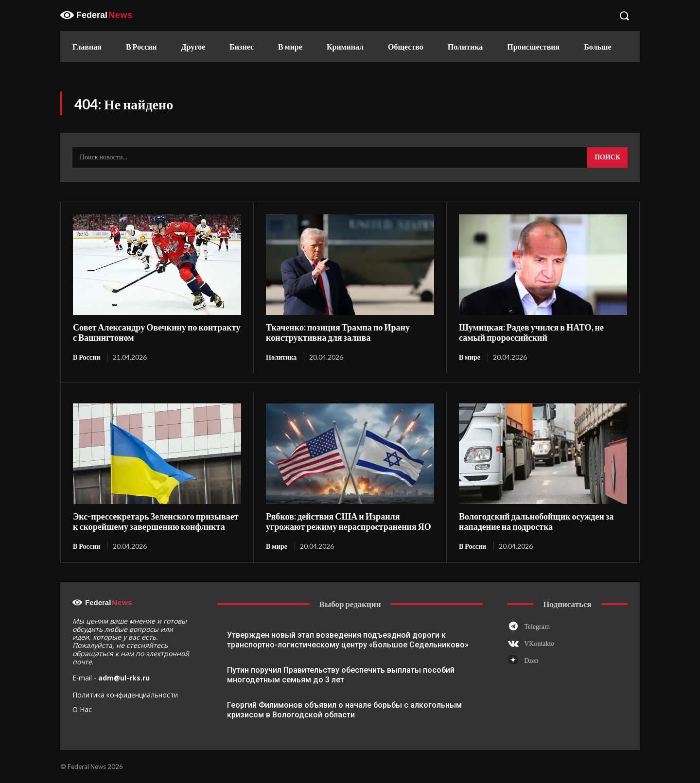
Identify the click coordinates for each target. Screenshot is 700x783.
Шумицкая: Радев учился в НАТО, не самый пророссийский (531, 332)
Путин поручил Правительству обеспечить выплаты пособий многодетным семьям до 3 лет (341, 675)
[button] (624, 16)
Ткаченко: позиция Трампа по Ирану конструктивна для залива (338, 332)
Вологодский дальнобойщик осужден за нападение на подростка (536, 521)
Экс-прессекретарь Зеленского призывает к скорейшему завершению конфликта (155, 521)
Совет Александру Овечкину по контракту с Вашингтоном (156, 332)
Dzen (531, 661)
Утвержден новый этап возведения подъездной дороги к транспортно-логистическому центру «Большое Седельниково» (348, 640)
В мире (470, 357)
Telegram (537, 626)
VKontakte (539, 644)
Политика (281, 357)
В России (87, 357)
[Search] (607, 157)
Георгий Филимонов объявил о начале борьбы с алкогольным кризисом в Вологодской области (344, 710)
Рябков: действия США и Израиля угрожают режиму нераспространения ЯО (348, 521)
